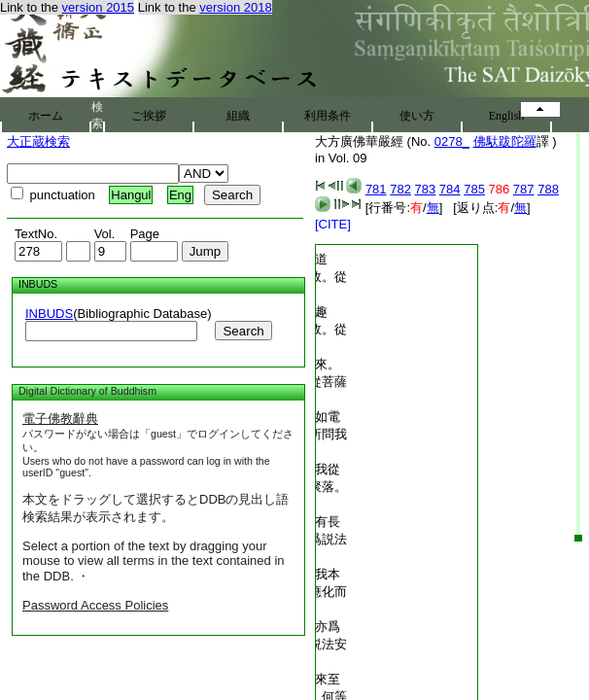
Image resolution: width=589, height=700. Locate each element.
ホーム (46, 116)
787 (524, 189)
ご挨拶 (149, 116)
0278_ (452, 141)
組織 (238, 116)
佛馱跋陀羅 (505, 141)
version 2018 (235, 7)
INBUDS (49, 314)
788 (548, 189)
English (507, 116)
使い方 (417, 116)
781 (376, 189)
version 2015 (98, 7)
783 (426, 189)
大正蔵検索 (38, 141)
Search (243, 331)
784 (450, 189)
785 (474, 189)
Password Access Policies (95, 605)
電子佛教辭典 (60, 419)
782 (400, 189)
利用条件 (328, 116)
